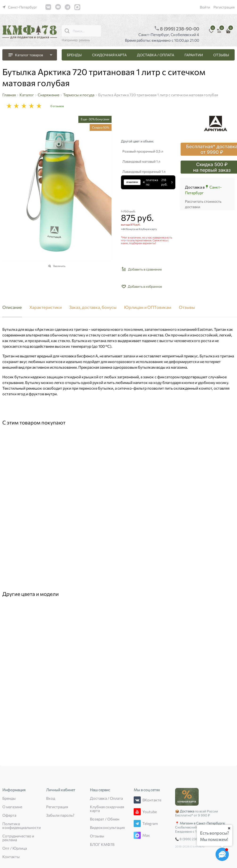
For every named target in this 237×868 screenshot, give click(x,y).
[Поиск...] (67, 31)
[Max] (137, 835)
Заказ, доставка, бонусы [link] (93, 307)
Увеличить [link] (59, 266)
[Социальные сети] (222, 854)
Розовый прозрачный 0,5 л (143, 151)
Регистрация (224, 7)
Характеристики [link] (46, 307)
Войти (205, 7)
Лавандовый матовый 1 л (141, 161)
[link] (20, 7)
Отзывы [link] (187, 307)
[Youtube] (137, 812)
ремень (84, 40)
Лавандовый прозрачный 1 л (144, 172)
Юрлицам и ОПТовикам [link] (148, 307)
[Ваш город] (229, 828)
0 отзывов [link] (57, 106)
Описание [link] (12, 307)
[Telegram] (137, 824)
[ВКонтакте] (137, 800)
